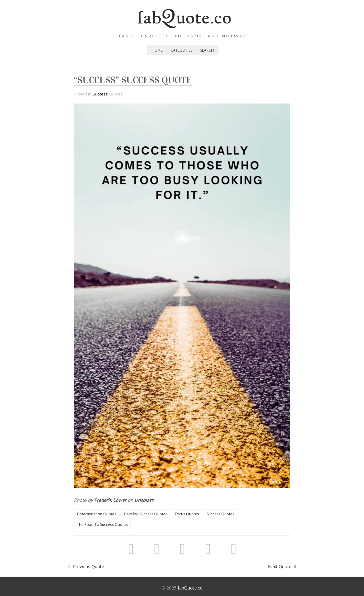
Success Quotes (220, 514)
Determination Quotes (97, 514)
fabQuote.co (190, 588)
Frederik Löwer (110, 500)
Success (100, 94)
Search (207, 50)
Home (157, 50)
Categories (181, 50)
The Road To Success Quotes (102, 524)
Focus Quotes (187, 514)
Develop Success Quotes (146, 514)
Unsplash (144, 500)
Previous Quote (85, 566)
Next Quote (283, 566)
